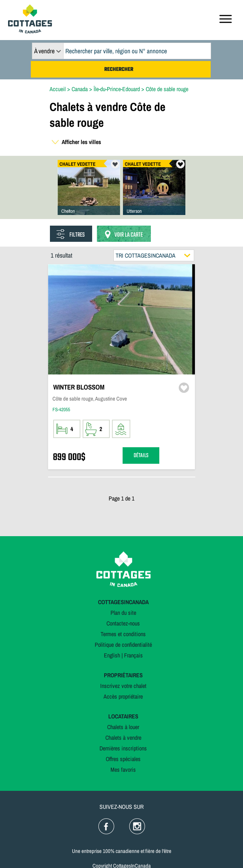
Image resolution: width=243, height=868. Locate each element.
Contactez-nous (123, 623)
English (112, 655)
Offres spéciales (123, 759)
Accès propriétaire (123, 696)
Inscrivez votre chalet (123, 686)
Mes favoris (123, 770)
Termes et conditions (123, 634)
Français (133, 655)
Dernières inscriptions (123, 748)
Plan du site (123, 613)
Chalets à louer (123, 727)
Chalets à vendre (123, 738)
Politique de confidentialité (123, 645)
